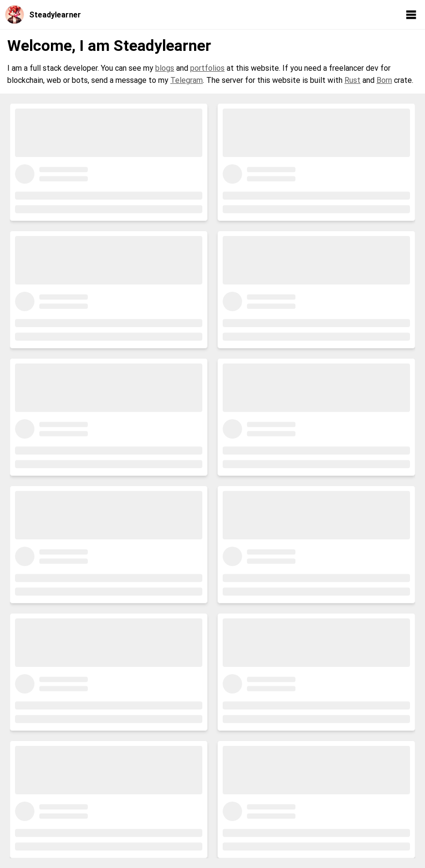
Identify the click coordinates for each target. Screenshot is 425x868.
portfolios (207, 68)
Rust (352, 80)
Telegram (187, 80)
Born (384, 80)
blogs (165, 68)
